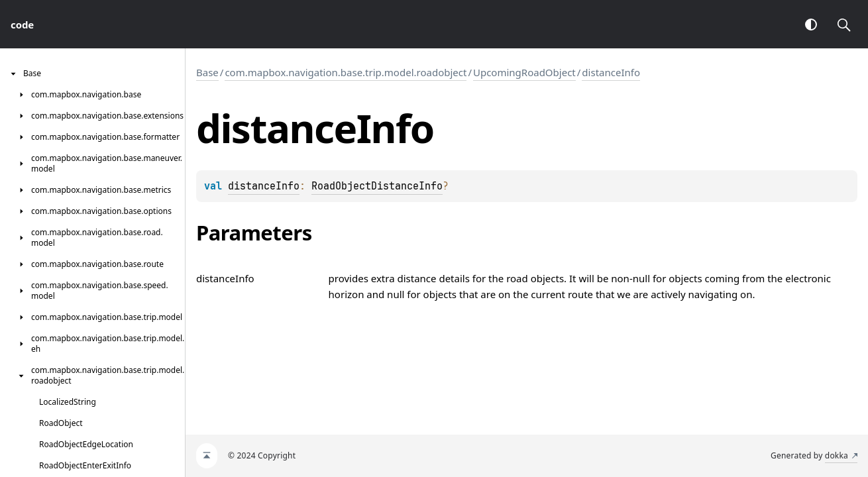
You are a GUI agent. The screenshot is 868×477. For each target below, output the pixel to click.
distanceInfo (611, 72)
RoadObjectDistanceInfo (377, 186)
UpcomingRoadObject (524, 72)
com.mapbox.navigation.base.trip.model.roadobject (346, 72)
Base (207, 72)
